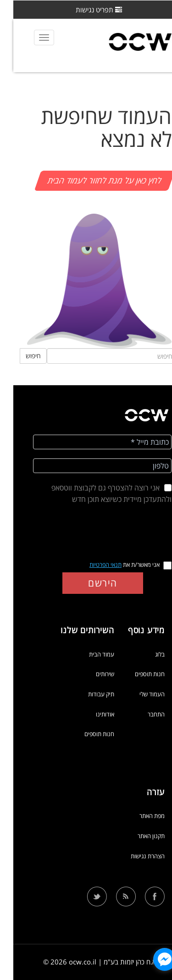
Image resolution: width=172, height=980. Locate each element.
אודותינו (92, 714)
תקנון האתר (138, 836)
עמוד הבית (88, 654)
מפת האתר (139, 816)
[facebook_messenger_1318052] (151, 959)
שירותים (92, 674)
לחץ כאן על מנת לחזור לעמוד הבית (91, 180)
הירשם (89, 583)
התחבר (143, 714)
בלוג (147, 654)
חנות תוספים (136, 674)
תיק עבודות (88, 694)
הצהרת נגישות (134, 856)
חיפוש (20, 356)
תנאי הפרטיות (92, 565)
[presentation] (89, 531)
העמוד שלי (139, 694)
